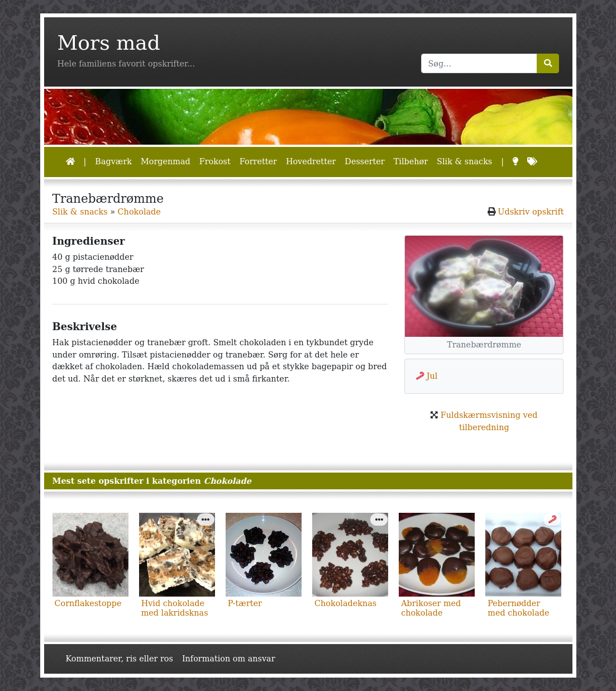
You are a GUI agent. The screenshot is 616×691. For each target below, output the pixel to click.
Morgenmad (166, 161)
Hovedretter (311, 161)
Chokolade (139, 212)
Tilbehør (411, 161)
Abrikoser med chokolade (431, 608)
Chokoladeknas (345, 603)
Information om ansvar (229, 659)
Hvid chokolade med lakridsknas (175, 608)
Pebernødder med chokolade (518, 608)
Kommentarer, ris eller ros (120, 659)
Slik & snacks (464, 161)
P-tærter (245, 603)
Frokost (215, 161)
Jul (432, 376)
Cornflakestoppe (88, 603)
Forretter (258, 161)
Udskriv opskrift (531, 212)
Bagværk (113, 161)
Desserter (364, 161)
